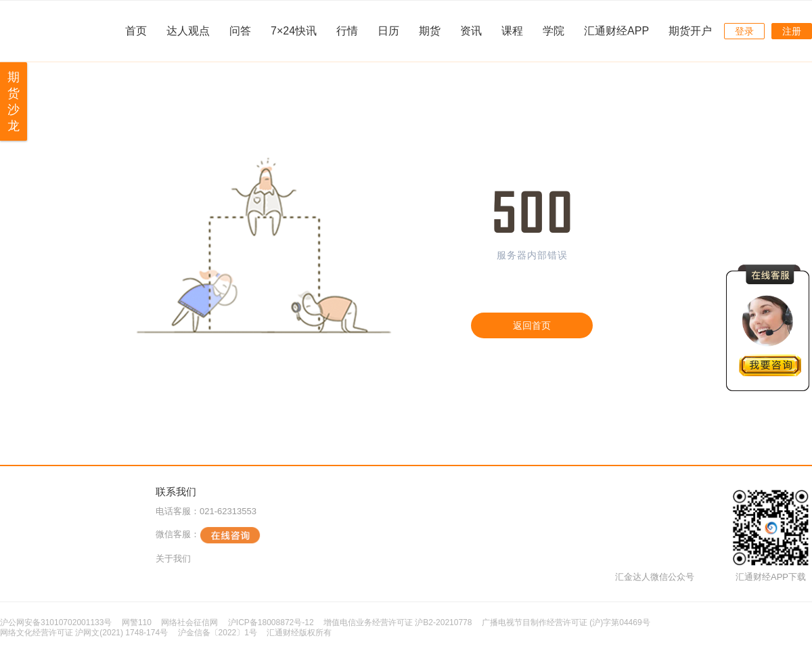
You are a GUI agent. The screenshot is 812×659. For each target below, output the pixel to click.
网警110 (137, 622)
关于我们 (173, 559)
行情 (347, 31)
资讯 (471, 31)
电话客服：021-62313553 (206, 511)
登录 (744, 31)
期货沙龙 (14, 101)
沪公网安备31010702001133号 (56, 622)
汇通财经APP (616, 31)
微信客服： (208, 535)
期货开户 (690, 31)
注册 (792, 31)
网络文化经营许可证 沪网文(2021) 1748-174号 (84, 633)
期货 (430, 31)
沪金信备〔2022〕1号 (218, 633)
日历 (388, 31)
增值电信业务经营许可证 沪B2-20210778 (398, 622)
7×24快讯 (294, 31)
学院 (554, 31)
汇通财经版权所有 (299, 633)
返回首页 (532, 325)
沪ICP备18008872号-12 (271, 622)
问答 (240, 31)
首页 (136, 31)
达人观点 (188, 31)
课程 (512, 31)
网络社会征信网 (189, 622)
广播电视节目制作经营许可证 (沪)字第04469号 (566, 622)
